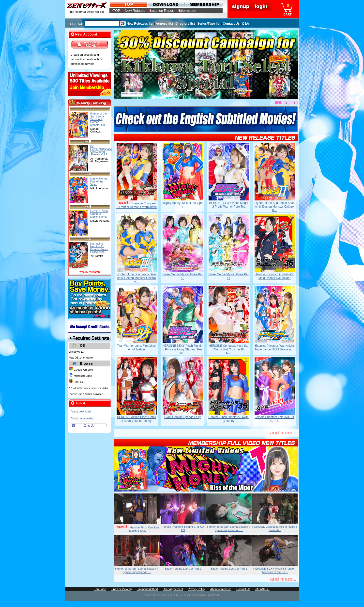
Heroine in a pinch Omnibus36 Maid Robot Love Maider (274, 276)
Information (188, 11)
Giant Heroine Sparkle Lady (182, 417)
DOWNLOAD (166, 4)
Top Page (100, 589)
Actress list (164, 24)
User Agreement (173, 589)
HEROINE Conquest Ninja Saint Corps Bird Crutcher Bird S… (229, 349)
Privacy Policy (197, 589)
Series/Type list (209, 24)
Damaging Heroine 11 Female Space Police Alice (99, 248)
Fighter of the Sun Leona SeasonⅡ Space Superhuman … (229, 528)
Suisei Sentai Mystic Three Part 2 (182, 276)
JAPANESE (262, 589)
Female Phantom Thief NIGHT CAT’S (274, 419)
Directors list (185, 24)
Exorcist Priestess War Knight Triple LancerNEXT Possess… (274, 347)
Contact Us (231, 24)
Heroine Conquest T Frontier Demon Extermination (136, 207)
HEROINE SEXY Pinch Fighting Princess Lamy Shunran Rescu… (183, 349)
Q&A (246, 24)
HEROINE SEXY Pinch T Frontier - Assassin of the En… (275, 570)
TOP (117, 11)
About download (81, 411)
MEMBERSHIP (204, 4)
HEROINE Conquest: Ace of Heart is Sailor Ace (275, 528)
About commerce (221, 589)
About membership (82, 418)
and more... (283, 433)
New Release (135, 11)
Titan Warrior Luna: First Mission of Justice (136, 347)
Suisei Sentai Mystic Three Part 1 (228, 276)
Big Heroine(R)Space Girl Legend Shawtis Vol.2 (101, 150)
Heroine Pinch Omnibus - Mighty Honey (228, 419)
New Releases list (140, 24)
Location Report (162, 11)
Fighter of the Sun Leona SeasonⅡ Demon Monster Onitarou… (275, 206)
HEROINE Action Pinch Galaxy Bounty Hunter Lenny (137, 419)
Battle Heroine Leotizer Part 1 (229, 569)
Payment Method (147, 589)
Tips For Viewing (121, 589)
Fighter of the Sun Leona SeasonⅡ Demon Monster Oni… (99, 119)
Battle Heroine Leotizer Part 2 (183, 569)
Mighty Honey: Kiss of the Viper (182, 205)
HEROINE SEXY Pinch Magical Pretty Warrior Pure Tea (229, 205)
